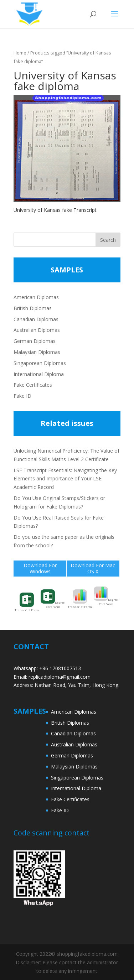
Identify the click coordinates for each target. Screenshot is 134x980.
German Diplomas (35, 341)
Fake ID (22, 396)
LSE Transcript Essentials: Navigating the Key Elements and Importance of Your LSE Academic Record (65, 479)
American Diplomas (36, 297)
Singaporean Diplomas (40, 363)
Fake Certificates (33, 385)
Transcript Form (27, 602)
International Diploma (39, 374)
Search (108, 240)
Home (20, 53)
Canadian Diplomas (36, 319)
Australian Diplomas (37, 330)
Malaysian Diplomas (37, 352)
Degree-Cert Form (53, 599)
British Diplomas (33, 308)
